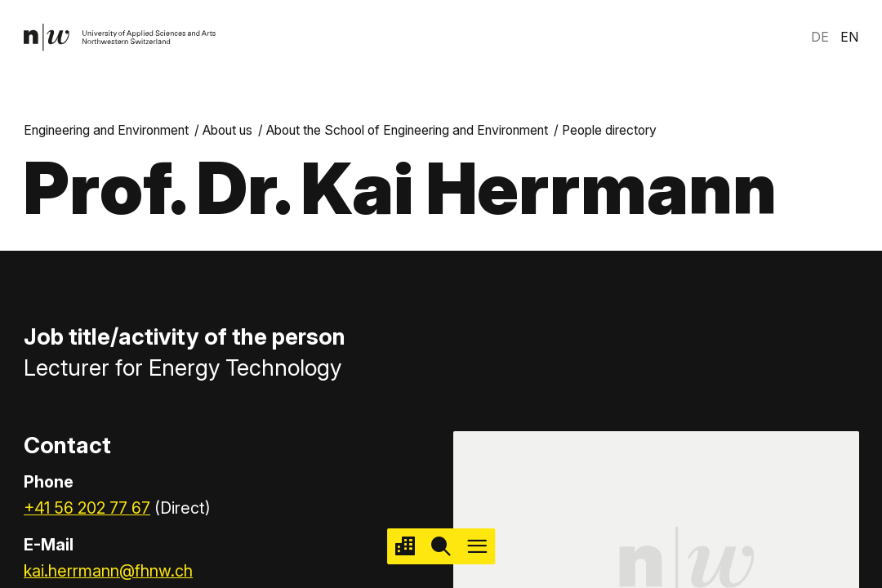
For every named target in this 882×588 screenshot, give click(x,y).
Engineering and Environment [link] (106, 130)
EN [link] (849, 37)
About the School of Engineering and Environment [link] (407, 130)
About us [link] (227, 130)
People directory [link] (609, 130)
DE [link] (820, 37)
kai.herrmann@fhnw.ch (108, 571)
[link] (120, 38)
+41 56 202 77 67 (87, 508)
